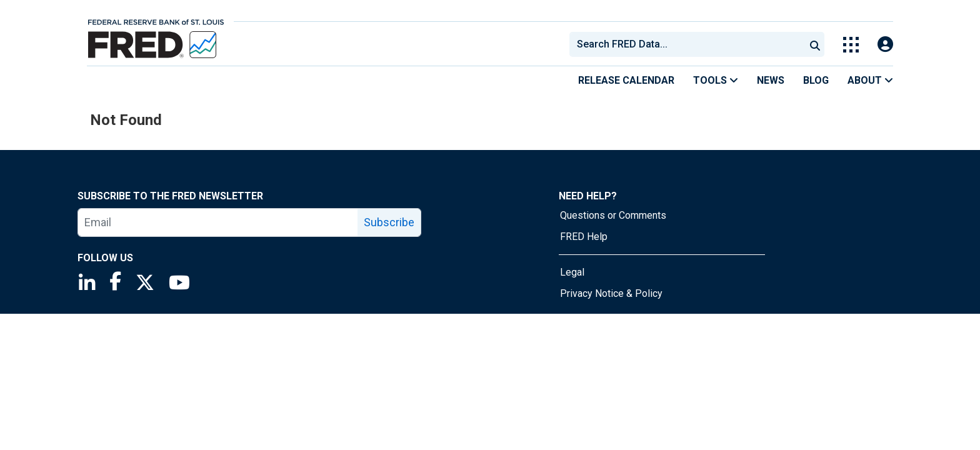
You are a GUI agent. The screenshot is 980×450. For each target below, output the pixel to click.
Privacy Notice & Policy (611, 293)
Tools (716, 80)
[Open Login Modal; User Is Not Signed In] (885, 45)
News (771, 80)
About (870, 80)
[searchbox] (689, 44)
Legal (572, 272)
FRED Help (584, 237)
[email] (218, 222)
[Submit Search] (815, 44)
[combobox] (686, 44)
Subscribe (389, 222)
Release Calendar (626, 80)
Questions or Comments (613, 215)
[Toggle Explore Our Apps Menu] (851, 45)
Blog (816, 80)
